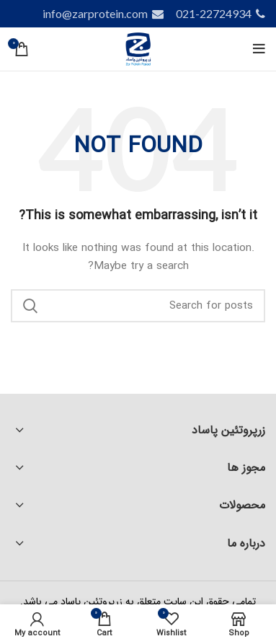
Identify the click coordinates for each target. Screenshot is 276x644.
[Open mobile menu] (259, 49)
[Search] (138, 306)
